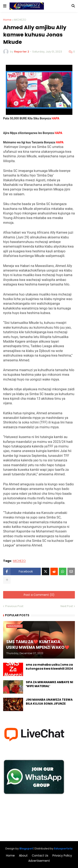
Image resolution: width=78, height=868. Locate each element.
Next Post (67, 606)
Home (7, 20)
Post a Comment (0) (39, 595)
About (23, 856)
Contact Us (40, 856)
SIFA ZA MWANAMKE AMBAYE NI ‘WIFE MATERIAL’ (49, 684)
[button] (5, 6)
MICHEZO (20, 20)
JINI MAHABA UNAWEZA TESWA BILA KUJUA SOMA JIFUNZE (49, 702)
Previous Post (14, 606)
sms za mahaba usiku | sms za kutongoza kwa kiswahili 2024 (49, 667)
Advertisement (39, 861)
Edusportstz (63, 849)
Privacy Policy (62, 856)
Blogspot (26, 849)
